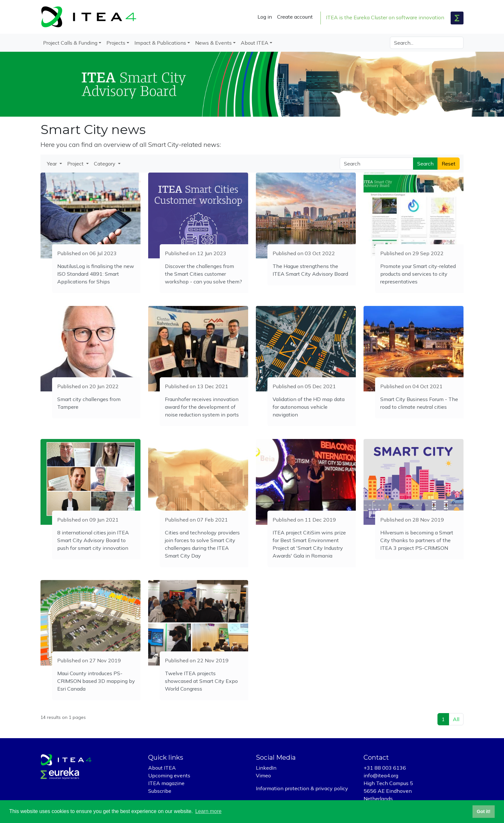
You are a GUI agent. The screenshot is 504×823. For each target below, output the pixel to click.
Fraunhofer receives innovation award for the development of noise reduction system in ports (202, 407)
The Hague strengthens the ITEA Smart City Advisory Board (310, 270)
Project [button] (76, 164)
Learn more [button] (208, 811)
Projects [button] (116, 43)
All (456, 719)
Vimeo (263, 775)
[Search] (427, 43)
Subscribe (160, 791)
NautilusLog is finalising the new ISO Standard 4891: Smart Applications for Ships (96, 274)
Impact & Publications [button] (160, 43)
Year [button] (53, 164)
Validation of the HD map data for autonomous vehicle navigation (309, 407)
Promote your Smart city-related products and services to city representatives (418, 274)
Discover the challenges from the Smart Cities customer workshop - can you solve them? (203, 274)
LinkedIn (266, 768)
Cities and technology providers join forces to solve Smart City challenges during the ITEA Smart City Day (202, 544)
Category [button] (105, 164)
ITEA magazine (166, 783)
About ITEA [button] (255, 43)
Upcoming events (169, 775)
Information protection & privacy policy (302, 788)
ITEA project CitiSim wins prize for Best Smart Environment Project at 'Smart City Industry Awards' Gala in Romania (309, 544)
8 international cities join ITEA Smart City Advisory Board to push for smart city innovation (93, 540)
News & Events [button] (213, 43)
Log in (265, 17)
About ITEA (162, 768)
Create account (295, 17)
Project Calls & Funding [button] (70, 43)
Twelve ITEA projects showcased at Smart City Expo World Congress (201, 681)
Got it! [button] (483, 811)
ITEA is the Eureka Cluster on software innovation (385, 17)
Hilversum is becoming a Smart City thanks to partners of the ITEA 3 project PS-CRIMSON (417, 540)
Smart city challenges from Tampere (89, 403)
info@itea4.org (381, 775)
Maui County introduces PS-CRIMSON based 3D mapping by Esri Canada (96, 681)
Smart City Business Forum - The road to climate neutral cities (419, 403)
